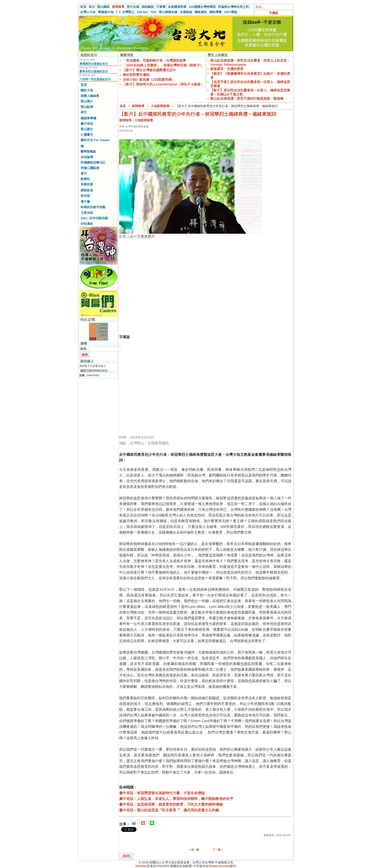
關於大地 (87, 90)
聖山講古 (87, 129)
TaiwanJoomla (219, 866)
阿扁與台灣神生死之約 (234, 7)
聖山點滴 (87, 107)
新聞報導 (118, 7)
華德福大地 (106, 12)
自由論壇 (87, 157)
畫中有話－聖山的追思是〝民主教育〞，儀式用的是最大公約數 (169, 810)
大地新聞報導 (160, 106)
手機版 (274, 13)
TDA (153, 12)
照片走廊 (133, 7)
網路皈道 (87, 190)
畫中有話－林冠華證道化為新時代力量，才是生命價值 (162, 793)
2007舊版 (231, 12)
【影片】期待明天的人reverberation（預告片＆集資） (163, 84)
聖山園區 (103, 7)
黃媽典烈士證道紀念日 (94, 64)
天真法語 (87, 213)
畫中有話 (87, 124)
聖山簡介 (87, 101)
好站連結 (87, 224)
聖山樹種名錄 (168, 12)
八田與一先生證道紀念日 (95, 79)
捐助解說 (148, 7)
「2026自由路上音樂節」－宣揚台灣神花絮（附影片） (163, 65)
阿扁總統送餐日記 (93, 162)
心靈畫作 (87, 135)
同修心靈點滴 (90, 168)
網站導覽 (215, 12)
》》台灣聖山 (125, 12)
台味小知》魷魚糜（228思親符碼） (149, 79)
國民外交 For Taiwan (95, 140)
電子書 (85, 202)
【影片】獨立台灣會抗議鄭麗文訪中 (149, 70)
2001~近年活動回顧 (94, 218)
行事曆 (161, 7)
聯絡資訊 (201, 12)
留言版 (85, 196)
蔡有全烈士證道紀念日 (94, 71)
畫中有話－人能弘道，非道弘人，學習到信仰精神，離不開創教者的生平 (176, 799)
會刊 (84, 173)
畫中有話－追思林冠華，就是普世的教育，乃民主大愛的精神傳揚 (171, 804)
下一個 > (218, 850)
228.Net (142, 12)
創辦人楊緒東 (90, 96)
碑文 (84, 112)
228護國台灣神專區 (202, 7)
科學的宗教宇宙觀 (93, 207)
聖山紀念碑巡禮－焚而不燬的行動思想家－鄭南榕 (247, 99)
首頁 (83, 7)
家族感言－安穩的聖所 (227, 69)
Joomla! (141, 866)
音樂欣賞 (87, 184)
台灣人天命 (88, 12)
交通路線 (186, 12)
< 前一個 (194, 850)
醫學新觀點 (88, 151)
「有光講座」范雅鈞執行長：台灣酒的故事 (154, 60)
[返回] (126, 856)
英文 (92, 7)
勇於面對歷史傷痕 (136, 75)
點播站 (85, 179)
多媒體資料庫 (177, 7)
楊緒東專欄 (88, 118)
